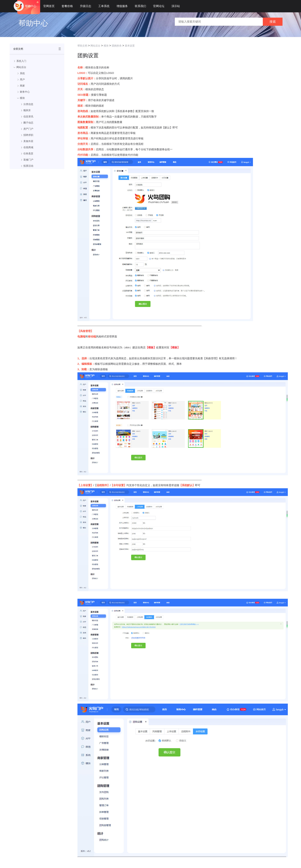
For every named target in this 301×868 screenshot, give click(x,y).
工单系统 (104, 6)
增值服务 (122, 6)
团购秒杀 (117, 46)
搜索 (273, 22)
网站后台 (95, 46)
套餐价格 (67, 6)
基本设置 (130, 46)
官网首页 (49, 6)
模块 (106, 46)
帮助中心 (31, 6)
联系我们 (140, 6)
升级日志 (86, 6)
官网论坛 (159, 6)
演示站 (176, 6)
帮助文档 (82, 46)
